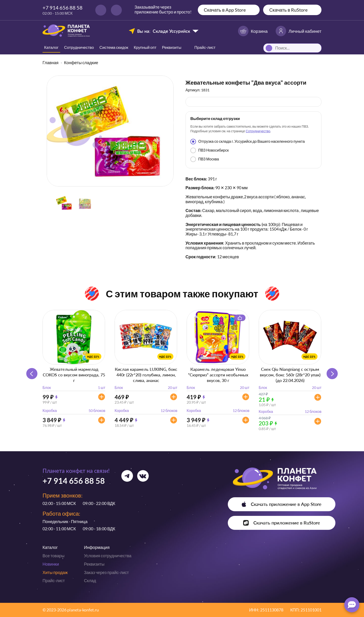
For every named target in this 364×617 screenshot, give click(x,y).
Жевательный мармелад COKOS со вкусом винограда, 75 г (74, 375)
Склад (90, 581)
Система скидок (114, 47)
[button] (332, 374)
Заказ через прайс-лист (106, 572)
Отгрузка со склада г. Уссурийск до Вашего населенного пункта (248, 142)
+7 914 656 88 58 (63, 8)
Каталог (51, 47)
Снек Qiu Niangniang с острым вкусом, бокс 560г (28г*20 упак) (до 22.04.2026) (290, 375)
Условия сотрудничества (108, 556)
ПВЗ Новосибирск (210, 150)
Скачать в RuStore (288, 10)
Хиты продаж (55, 572)
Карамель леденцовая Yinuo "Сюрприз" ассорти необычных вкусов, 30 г (218, 375)
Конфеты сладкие (81, 63)
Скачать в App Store (225, 10)
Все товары (53, 556)
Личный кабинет (299, 31)
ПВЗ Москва (205, 159)
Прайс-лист (54, 581)
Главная (51, 63)
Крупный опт (145, 47)
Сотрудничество (79, 47)
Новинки (51, 564)
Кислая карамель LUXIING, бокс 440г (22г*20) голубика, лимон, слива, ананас (146, 375)
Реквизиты (172, 47)
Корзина (253, 31)
